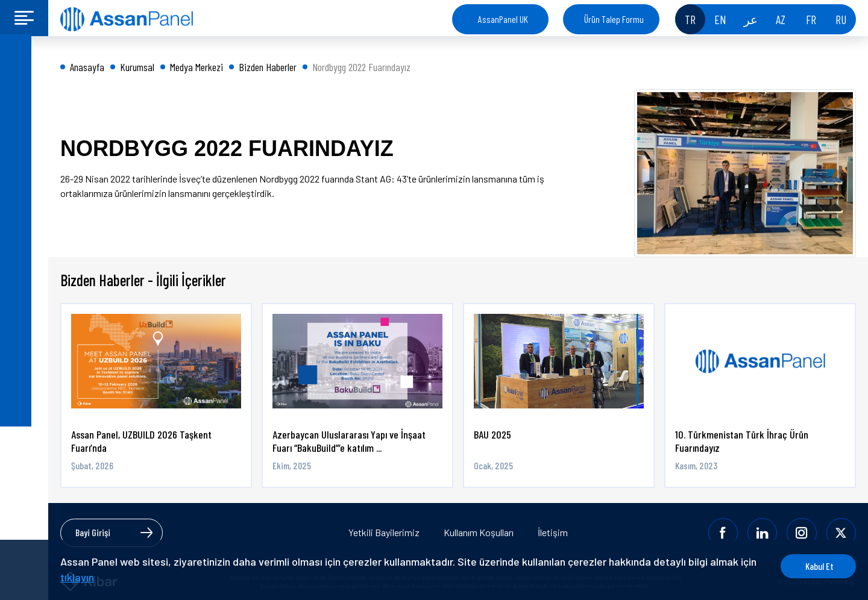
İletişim (553, 532)
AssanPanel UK (503, 19)
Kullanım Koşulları (479, 532)
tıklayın (95, 577)
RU (841, 19)
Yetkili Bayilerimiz (384, 532)
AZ (781, 19)
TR (690, 19)
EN (720, 19)
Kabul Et (810, 566)
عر (751, 19)
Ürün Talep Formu (614, 19)
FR (811, 19)
